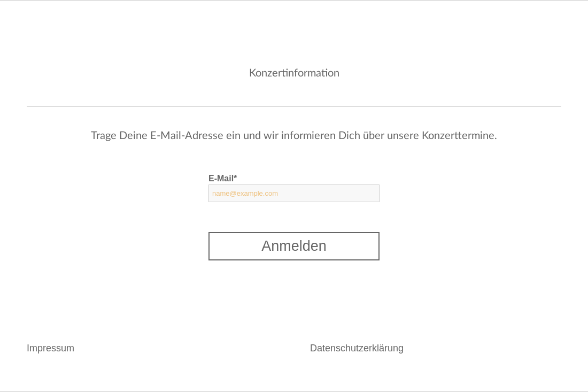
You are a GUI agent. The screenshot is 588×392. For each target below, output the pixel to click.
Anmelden (294, 246)
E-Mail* (223, 178)
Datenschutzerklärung (357, 348)
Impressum (51, 348)
